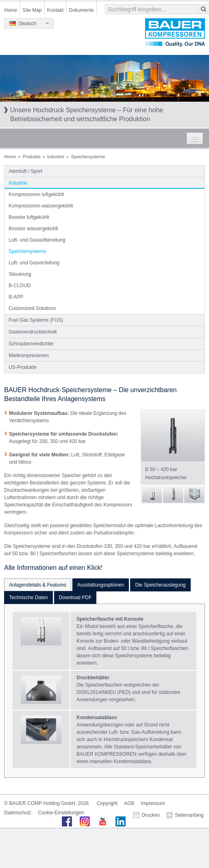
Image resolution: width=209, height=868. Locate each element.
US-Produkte (23, 367)
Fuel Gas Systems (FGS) (36, 320)
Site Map (32, 10)
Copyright (107, 803)
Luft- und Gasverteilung (34, 263)
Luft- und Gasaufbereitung (37, 240)
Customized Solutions (32, 308)
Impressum (153, 803)
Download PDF (75, 598)
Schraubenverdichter (31, 344)
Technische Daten (28, 598)
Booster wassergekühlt (33, 229)
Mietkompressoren (29, 355)
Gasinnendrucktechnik (33, 332)
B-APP (16, 297)
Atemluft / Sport (25, 171)
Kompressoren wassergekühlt (41, 206)
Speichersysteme (27, 251)
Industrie (56, 157)
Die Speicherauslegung (160, 585)
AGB (129, 803)
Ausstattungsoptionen (101, 585)
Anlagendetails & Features (38, 585)
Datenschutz (18, 813)
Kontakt (56, 10)
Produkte (32, 157)
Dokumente (81, 10)
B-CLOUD (20, 286)
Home (11, 10)
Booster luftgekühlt (29, 217)
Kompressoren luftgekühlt (36, 194)
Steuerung (20, 274)
